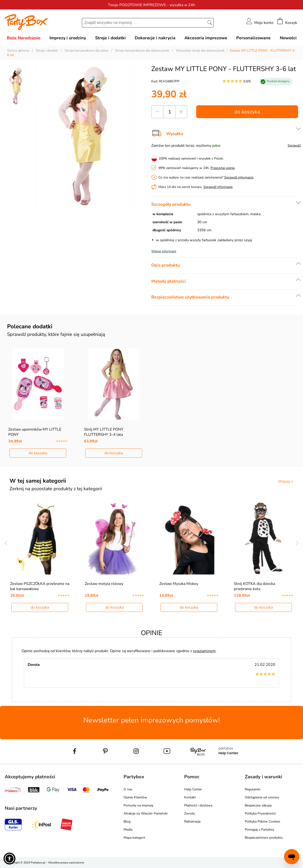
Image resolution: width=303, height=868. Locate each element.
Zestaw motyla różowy (104, 584)
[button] (9, 859)
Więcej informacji (164, 251)
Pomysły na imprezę (138, 805)
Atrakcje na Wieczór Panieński (146, 813)
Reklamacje (192, 821)
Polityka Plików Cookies (263, 821)
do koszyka (247, 112)
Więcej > (286, 481)
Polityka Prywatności (260, 813)
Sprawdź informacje (239, 177)
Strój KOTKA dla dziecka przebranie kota (254, 586)
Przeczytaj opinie (223, 168)
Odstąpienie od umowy (262, 797)
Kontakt (190, 797)
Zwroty (189, 813)
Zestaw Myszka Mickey (179, 584)
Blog (127, 821)
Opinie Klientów (135, 797)
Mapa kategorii (134, 838)
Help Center (193, 789)
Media (128, 830)
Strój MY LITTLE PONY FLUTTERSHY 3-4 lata (104, 432)
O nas (128, 789)
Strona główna (18, 51)
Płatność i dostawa (198, 805)
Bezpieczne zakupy (258, 805)
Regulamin (253, 789)
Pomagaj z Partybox (259, 830)
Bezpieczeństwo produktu (264, 838)
